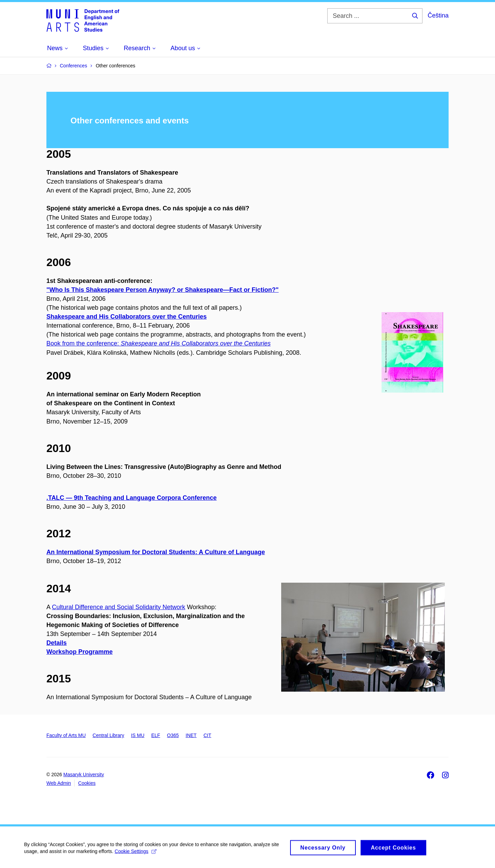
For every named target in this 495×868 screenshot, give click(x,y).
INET (191, 735)
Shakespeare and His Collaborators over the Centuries (126, 317)
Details (57, 643)
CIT (207, 735)
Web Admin (59, 783)
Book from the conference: (158, 343)
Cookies (87, 783)
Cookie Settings (136, 853)
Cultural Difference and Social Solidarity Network (119, 607)
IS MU (138, 735)
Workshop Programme (80, 652)
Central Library (108, 735)
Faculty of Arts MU (66, 735)
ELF (156, 735)
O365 (173, 735)
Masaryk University (84, 774)
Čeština (438, 15)
